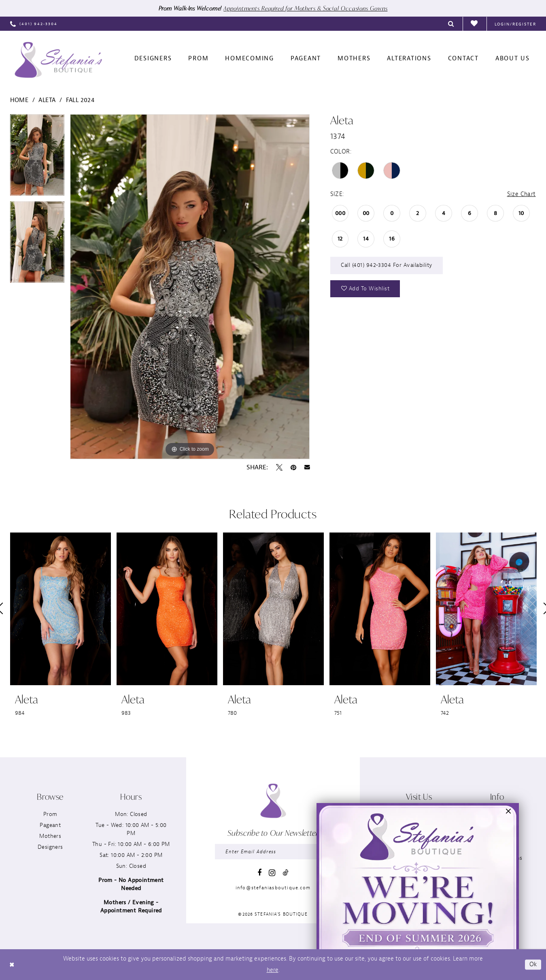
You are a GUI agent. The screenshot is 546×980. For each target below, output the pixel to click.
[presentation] (61, 609)
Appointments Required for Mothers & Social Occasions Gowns (305, 8)
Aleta (47, 100)
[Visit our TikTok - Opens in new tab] (285, 872)
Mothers (50, 836)
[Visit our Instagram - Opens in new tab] (272, 873)
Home (19, 100)
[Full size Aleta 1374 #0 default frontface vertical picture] (190, 287)
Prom (50, 814)
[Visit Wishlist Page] (475, 24)
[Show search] (451, 24)
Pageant (50, 825)
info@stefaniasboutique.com (273, 888)
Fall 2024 (80, 100)
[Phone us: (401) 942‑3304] (34, 24)
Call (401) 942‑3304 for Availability (387, 265)
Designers (50, 847)
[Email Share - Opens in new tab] (307, 467)
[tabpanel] (37, 158)
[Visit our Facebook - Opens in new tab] (259, 873)
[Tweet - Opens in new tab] (279, 467)
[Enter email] (273, 852)
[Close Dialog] (12, 965)
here (273, 970)
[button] (515, 24)
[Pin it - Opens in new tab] (293, 467)
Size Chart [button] (522, 194)
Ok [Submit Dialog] (533, 964)
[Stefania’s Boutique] (58, 60)
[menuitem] (34, 24)
